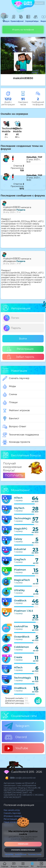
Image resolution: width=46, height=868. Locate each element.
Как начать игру (12, 810)
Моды (9, 386)
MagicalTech (22, 580)
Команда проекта (16, 442)
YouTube (16, 748)
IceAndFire (21, 626)
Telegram (17, 726)
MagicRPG (21, 529)
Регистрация (20, 349)
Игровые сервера (13, 816)
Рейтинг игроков (16, 411)
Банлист (11, 419)
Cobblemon (21, 647)
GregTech (20, 559)
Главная (5, 865)
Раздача (21, 210)
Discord (16, 737)
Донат (21, 20)
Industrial (20, 549)
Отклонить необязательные (23, 850)
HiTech (18, 498)
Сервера (28, 20)
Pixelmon (20, 570)
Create (18, 657)
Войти (23, 339)
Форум (6, 20)
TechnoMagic (23, 518)
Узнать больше (21, 855)
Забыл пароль (21, 357)
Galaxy (18, 539)
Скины (10, 394)
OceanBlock (22, 637)
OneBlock (20, 601)
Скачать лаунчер (16, 378)
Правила (13, 20)
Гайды (36, 20)
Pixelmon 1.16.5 (23, 611)
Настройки (9, 855)
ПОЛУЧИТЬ (14, 475)
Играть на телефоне (23, 30)
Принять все (23, 844)
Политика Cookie (35, 855)
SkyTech (19, 508)
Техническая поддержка (21, 435)
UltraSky (19, 590)
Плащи (10, 403)
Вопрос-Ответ (14, 427)
